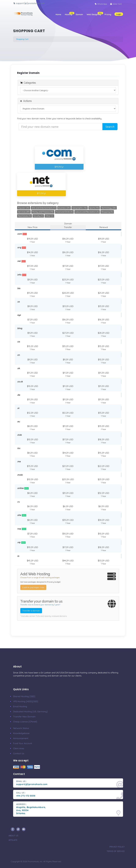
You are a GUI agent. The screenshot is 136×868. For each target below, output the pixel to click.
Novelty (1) (38, 216)
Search (110, 127)
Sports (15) (94, 208)
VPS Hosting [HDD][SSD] (26, 701)
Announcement (21, 738)
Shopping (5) (107, 212)
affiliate (13, 840)
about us (13, 836)
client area (19, 748)
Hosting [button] (69, 11)
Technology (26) (109, 208)
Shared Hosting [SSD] (24, 696)
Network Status (21, 728)
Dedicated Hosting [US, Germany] (30, 712)
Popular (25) (24, 208)
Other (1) (49, 216)
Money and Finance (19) (43, 212)
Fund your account (23, 743)
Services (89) (24, 212)
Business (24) (64, 208)
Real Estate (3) (24, 216)
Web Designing (95, 11)
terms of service (116, 851)
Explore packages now (33, 587)
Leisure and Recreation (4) (87, 212)
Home (58, 11)
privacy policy (117, 847)
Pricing (108, 11)
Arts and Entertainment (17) (44, 208)
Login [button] (119, 11)
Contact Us (19, 753)
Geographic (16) (80, 208)
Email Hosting (20, 706)
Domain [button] (79, 11)
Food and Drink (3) (64, 212)
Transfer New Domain (24, 717)
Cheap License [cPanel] (25, 722)
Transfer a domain (31, 611)
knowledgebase (21, 733)
